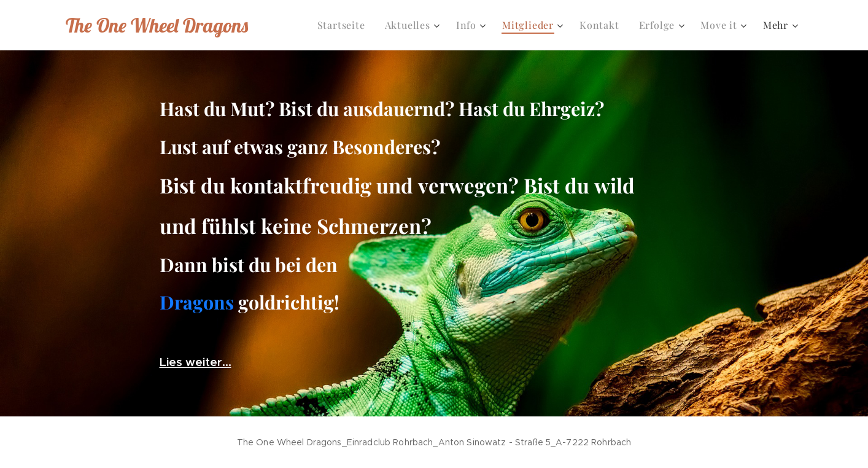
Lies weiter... (196, 362)
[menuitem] (345, 25)
